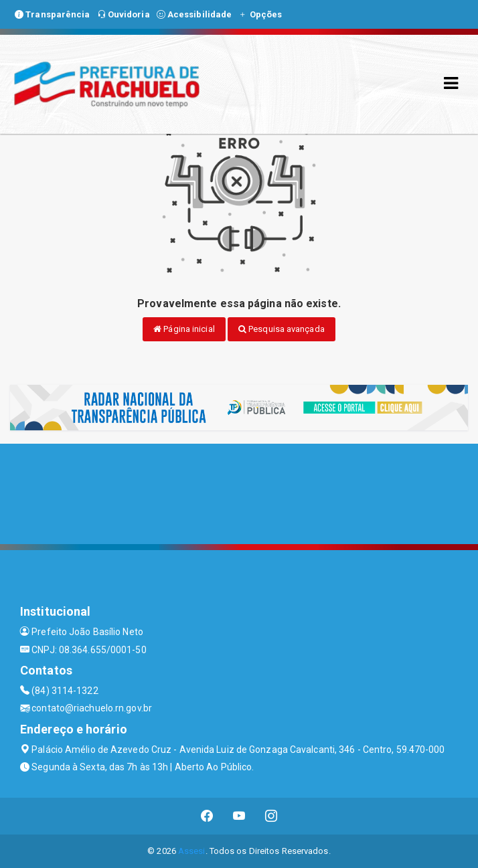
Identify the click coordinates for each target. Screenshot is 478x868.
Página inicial (184, 329)
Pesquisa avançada (282, 329)
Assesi (192, 851)
